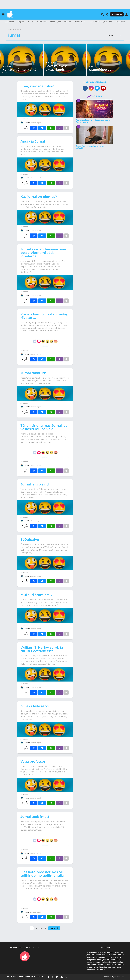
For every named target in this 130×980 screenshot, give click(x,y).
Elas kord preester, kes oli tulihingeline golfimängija (42, 874)
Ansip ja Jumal (33, 141)
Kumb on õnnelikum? (19, 70)
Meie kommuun (12, 977)
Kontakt (40, 977)
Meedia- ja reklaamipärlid (61, 22)
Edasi (53, 928)
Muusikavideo (81, 22)
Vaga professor (33, 761)
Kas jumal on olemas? (39, 197)
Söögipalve (30, 540)
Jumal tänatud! (33, 373)
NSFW (31, 22)
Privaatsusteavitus (27, 977)
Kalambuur (42, 22)
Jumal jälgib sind (35, 484)
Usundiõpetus (100, 70)
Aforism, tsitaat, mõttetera (102, 22)
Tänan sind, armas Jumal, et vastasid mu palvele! (44, 427)
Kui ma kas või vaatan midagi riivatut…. (45, 316)
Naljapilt (21, 22)
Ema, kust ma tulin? (37, 86)
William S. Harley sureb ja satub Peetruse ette (42, 649)
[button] (3, 14)
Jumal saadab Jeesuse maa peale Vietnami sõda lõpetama (43, 253)
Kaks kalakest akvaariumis (56, 68)
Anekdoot (10, 22)
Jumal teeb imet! (35, 817)
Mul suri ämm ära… (36, 595)
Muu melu (121, 22)
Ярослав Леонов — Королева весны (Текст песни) (93, 121)
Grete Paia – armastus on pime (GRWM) (90, 147)
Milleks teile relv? (35, 706)
